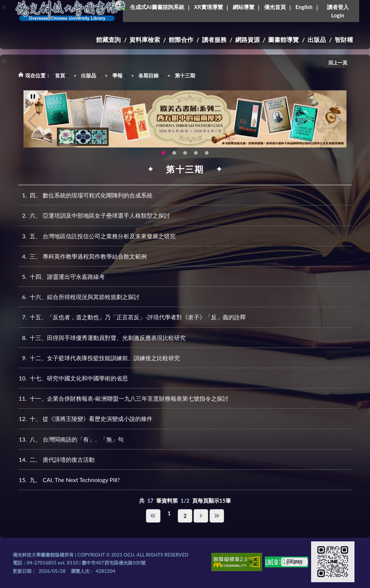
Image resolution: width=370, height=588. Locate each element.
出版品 (317, 40)
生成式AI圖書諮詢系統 (157, 7)
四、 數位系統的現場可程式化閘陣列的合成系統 (85, 195)
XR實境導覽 (208, 7)
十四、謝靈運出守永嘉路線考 (61, 276)
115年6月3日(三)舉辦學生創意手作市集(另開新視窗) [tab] (185, 157)
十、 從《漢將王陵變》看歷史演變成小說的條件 (85, 419)
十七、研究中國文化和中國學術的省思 (73, 378)
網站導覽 (244, 7)
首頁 (60, 75)
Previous (33, 124)
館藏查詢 (108, 40)
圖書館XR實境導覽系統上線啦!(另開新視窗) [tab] (207, 157)
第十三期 (185, 75)
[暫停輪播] (33, 101)
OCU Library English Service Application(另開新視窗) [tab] (196, 157)
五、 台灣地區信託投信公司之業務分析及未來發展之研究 (97, 236)
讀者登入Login (338, 11)
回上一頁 (338, 63)
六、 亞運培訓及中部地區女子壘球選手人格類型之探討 (94, 215)
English (304, 7)
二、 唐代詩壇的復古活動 (56, 459)
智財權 (344, 40)
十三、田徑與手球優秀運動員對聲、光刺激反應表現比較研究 (102, 338)
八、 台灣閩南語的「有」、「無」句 (71, 439)
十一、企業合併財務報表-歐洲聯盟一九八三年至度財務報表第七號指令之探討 (123, 398)
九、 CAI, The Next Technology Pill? (69, 480)
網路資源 (248, 40)
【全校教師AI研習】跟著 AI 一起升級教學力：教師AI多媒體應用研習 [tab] (174, 157)
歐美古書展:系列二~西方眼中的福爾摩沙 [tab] (163, 157)
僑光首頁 (275, 7)
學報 (117, 75)
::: (4, 6)
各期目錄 (149, 75)
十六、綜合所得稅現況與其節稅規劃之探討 (79, 297)
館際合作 (181, 40)
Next (337, 124)
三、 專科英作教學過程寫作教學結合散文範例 (82, 256)
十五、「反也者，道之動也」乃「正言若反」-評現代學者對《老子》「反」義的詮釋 (132, 317)
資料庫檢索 (145, 40)
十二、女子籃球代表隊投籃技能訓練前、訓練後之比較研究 (99, 358)
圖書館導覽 (283, 40)
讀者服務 (214, 40)
